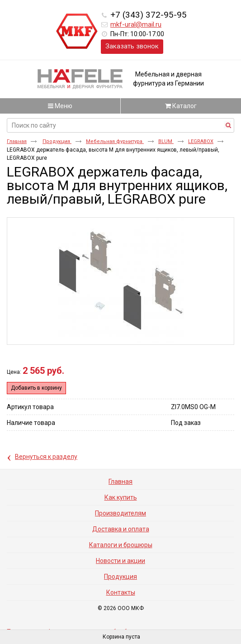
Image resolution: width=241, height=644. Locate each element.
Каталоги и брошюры (121, 545)
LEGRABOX (201, 141)
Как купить (121, 497)
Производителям (120, 513)
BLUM (166, 141)
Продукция (57, 141)
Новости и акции (120, 561)
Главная (17, 141)
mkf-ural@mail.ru (136, 24)
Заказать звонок (132, 46)
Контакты (121, 592)
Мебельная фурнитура (115, 141)
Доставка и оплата (121, 529)
